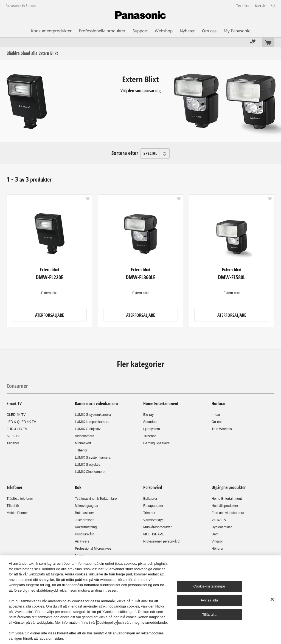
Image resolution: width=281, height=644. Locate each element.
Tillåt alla (209, 615)
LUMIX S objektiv (88, 465)
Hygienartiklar (222, 527)
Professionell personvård (161, 541)
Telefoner (14, 487)
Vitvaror (217, 541)
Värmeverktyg (153, 520)
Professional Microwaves (93, 549)
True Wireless (222, 429)
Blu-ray (148, 415)
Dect (215, 534)
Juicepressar (84, 520)
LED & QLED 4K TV (21, 422)
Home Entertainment (161, 403)
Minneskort (83, 443)
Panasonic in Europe (21, 6)
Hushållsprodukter (225, 506)
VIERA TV (219, 520)
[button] (88, 199)
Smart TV (14, 403)
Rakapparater (153, 506)
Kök (78, 487)
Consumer (17, 386)
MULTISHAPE (154, 534)
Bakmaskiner (84, 513)
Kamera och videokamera (96, 403)
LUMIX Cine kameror (90, 472)
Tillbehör (13, 443)
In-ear (216, 415)
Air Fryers (82, 541)
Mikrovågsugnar (87, 506)
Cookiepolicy (107, 622)
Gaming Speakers (156, 443)
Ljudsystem (152, 429)
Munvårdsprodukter (157, 527)
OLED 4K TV (16, 415)
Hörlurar (219, 403)
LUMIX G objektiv (88, 429)
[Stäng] (272, 599)
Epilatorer (150, 499)
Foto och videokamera (228, 513)
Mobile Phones (17, 513)
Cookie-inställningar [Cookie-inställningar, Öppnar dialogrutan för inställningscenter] (209, 586)
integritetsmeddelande (149, 622)
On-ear (217, 422)
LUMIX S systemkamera (93, 457)
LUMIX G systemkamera (93, 415)
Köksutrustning (86, 527)
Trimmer (149, 513)
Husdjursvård (85, 534)
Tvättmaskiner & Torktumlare (96, 499)
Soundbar (150, 422)
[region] (140, 600)
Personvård (153, 487)
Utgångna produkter (229, 487)
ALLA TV (13, 436)
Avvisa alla (209, 600)
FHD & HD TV (17, 429)
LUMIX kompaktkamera (92, 422)
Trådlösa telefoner (20, 499)
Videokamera (85, 436)
